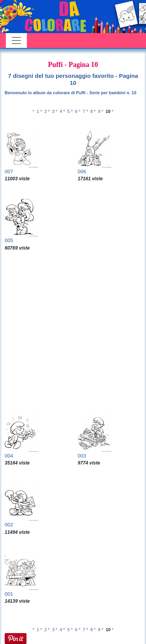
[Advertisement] (73, 332)
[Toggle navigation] (16, 40)
